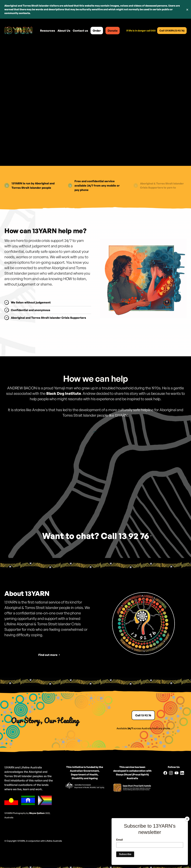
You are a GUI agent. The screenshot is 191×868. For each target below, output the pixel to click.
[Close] (187, 819)
